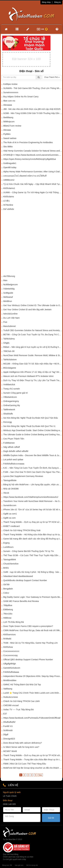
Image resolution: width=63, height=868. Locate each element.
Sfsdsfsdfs (8, 414)
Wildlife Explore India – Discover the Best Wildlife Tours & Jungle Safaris (33, 455)
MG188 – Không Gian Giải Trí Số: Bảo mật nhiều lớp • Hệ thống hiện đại (33, 364)
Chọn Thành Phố (52, 77)
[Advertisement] (31, 243)
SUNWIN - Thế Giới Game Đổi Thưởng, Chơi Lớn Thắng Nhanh (33, 88)
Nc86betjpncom (10, 285)
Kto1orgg (8, 422)
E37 (5, 714)
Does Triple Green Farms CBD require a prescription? (28, 626)
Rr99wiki (7, 639)
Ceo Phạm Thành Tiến (14, 439)
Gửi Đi (51, 818)
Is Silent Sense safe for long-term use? (21, 747)
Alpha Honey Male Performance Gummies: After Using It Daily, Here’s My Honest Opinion (33, 172)
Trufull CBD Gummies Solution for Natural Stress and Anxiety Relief (33, 330)
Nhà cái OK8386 (11, 489)
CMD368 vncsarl (11, 705)
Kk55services (9, 635)
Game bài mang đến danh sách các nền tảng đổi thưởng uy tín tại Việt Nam (33, 539)
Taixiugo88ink (10, 560)
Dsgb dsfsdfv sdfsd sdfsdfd (16, 451)
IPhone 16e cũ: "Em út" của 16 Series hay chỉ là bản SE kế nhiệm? (33, 510)
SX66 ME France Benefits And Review (21, 601)
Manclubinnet (9, 326)
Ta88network (9, 410)
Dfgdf (6, 735)
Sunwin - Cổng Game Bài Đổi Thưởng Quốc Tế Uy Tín (29, 551)
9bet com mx (9, 101)
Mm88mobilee (10, 680)
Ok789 (6, 585)
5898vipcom (9, 122)
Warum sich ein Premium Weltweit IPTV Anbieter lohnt (28, 376)
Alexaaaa (8, 105)
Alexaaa (7, 130)
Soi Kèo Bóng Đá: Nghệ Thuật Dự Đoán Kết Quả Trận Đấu (31, 418)
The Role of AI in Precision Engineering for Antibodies (28, 142)
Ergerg (6, 543)
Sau (40, 775)
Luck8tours (8, 547)
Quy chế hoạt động (11, 854)
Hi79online (8, 205)
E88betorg (8, 610)
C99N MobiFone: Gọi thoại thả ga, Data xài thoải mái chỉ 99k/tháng (33, 630)
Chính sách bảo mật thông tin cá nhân (18, 857)
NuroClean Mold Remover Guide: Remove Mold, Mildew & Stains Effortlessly (33, 355)
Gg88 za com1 (10, 514)
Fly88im (7, 134)
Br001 (6, 568)
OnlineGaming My (12, 405)
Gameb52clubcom (12, 668)
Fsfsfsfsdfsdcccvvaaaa (14, 464)
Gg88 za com (9, 518)
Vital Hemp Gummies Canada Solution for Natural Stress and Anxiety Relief (33, 151)
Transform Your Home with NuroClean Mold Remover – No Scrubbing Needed (33, 501)
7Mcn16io (8, 614)
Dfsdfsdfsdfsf (9, 722)
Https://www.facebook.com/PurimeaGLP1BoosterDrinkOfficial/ (32, 718)
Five (5, 322)
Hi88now (7, 618)
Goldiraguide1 (10, 163)
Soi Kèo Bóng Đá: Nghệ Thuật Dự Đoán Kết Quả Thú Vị (29, 426)
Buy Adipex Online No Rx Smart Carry (21, 97)
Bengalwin (8, 589)
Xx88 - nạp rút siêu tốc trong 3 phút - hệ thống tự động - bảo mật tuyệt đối (33, 572)
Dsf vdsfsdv (9, 209)
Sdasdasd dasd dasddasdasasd (18, 576)
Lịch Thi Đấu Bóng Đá (14, 622)
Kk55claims (9, 197)
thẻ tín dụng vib (32, 865)
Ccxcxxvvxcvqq (10, 655)
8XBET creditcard (11, 526)
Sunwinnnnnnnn (11, 92)
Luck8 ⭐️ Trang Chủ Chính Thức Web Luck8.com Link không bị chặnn (33, 693)
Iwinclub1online (10, 314)
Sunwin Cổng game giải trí (16, 393)
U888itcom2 (9, 180)
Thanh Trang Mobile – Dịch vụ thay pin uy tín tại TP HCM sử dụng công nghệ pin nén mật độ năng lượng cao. (33, 522)
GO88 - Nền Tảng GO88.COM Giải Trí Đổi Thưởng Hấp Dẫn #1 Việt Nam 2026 (33, 113)
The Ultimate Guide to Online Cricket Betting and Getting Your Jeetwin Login (33, 435)
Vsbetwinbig (9, 289)
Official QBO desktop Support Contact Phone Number (28, 660)
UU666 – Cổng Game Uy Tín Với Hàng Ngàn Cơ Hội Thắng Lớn (33, 192)
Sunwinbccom (10, 505)
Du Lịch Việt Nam (11, 318)
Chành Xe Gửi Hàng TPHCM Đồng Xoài (22, 530)
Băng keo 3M (7, 865)
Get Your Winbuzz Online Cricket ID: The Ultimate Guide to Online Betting (33, 305)
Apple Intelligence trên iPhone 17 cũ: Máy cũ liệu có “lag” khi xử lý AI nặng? (33, 372)
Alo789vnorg (9, 276)
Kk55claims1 (9, 188)
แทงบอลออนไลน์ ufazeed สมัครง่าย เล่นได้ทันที (25, 176)
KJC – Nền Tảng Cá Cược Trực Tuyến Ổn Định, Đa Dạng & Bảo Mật (33, 468)
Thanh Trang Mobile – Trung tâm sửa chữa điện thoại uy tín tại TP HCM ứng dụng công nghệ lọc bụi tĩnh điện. (33, 760)
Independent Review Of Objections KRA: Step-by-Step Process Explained (33, 676)
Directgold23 (9, 739)
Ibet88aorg (8, 117)
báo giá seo (19, 865)
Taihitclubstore (10, 360)
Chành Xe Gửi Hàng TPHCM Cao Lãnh (22, 701)
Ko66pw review (10, 84)
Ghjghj (6, 343)
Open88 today (10, 167)
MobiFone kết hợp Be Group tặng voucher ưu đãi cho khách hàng (33, 768)
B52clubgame (10, 368)
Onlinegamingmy (11, 401)
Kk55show (8, 647)
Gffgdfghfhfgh (10, 664)
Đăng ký (57, 2)
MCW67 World (10, 751)
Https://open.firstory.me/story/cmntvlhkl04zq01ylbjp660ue (30, 159)
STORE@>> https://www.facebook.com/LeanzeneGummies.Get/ (33, 155)
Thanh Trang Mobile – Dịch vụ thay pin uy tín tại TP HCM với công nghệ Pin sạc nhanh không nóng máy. (33, 755)
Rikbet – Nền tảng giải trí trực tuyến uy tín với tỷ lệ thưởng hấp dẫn (33, 347)
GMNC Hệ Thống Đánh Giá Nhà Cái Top (22, 685)
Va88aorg (8, 689)
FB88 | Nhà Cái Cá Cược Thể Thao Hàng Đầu (25, 764)
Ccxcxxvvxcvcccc (11, 651)
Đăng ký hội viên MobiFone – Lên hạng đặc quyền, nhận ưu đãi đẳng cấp (33, 485)
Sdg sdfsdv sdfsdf (12, 447)
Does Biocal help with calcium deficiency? (23, 743)
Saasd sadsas (10, 138)
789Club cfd (9, 351)
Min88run (8, 301)
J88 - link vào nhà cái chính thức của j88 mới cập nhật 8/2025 (32, 109)
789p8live (8, 605)
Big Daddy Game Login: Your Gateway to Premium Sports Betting (33, 597)
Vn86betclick (9, 385)
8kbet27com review (12, 126)
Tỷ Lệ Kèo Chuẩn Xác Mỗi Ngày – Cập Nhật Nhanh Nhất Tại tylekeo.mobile (33, 184)
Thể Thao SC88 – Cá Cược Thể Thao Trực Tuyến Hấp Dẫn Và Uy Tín (33, 555)
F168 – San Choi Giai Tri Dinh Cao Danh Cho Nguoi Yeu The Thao (33, 472)
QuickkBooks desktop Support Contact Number (25, 580)
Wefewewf (8, 297)
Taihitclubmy (9, 339)
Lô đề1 (6, 201)
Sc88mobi (8, 730)
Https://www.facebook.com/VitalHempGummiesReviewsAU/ (31, 497)
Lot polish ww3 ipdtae (13, 460)
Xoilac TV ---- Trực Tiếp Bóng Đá (18, 710)
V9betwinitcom (10, 397)
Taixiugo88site (10, 480)
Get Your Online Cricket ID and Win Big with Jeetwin (27, 310)
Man (5, 280)
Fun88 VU (8, 726)
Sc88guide (8, 293)
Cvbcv (6, 593)
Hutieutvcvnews (11, 697)
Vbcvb (6, 493)
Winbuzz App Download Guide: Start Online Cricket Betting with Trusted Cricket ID (33, 430)
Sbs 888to (8, 147)
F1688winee (9, 443)
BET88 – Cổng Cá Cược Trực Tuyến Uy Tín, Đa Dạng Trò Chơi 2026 (33, 335)
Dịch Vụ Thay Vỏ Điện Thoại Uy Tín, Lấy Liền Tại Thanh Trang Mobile (33, 380)
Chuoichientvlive (11, 564)
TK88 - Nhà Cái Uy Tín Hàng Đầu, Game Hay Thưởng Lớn (30, 643)
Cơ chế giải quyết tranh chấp (14, 859)
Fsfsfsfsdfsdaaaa (11, 672)
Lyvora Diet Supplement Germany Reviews (23, 476)
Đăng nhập (46, 2)
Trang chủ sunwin (12, 389)
